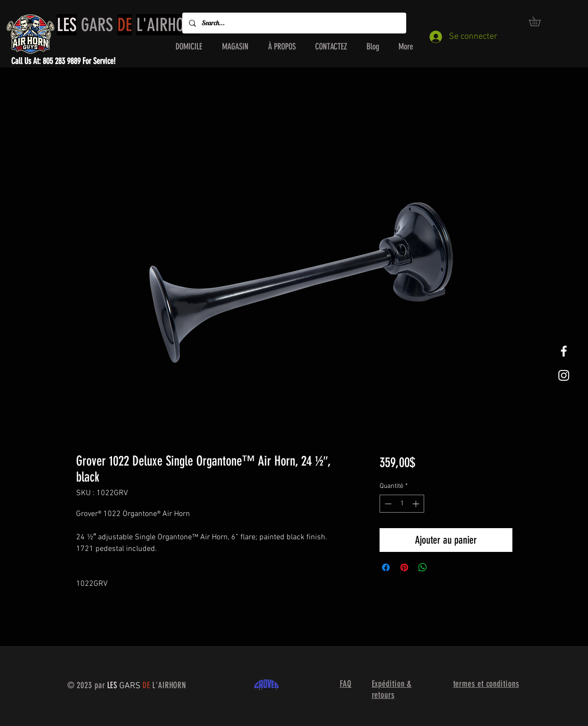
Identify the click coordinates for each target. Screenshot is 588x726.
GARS (129, 25)
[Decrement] (387, 504)
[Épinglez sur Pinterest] (404, 567)
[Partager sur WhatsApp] (423, 567)
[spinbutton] (402, 504)
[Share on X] (441, 567)
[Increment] (417, 504)
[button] (539, 21)
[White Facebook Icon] (564, 351)
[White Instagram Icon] (564, 375)
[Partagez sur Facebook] (386, 567)
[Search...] (294, 23)
